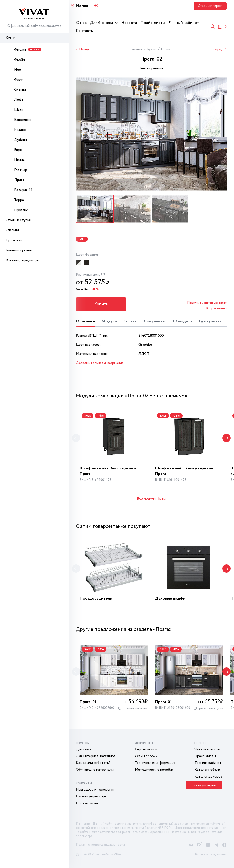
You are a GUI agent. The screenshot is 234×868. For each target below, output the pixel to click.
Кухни (11, 38)
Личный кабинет (184, 23)
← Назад (82, 49)
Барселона (23, 120)
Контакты (85, 31)
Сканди (20, 90)
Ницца (19, 160)
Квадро (20, 130)
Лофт (19, 100)
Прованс (21, 210)
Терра (19, 200)
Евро (18, 150)
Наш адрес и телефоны (95, 789)
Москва (82, 6)
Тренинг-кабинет (208, 763)
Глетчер (21, 170)
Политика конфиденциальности (100, 845)
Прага (19, 180)
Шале (19, 110)
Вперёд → (219, 49)
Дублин (20, 140)
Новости (129, 23)
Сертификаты (146, 749)
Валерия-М (23, 190)
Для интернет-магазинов (96, 756)
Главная (136, 49)
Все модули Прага (151, 498)
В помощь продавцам (23, 260)
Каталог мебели (207, 770)
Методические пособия (154, 770)
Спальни (12, 230)
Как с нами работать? (93, 763)
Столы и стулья (18, 220)
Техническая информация (155, 763)
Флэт (19, 80)
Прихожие (14, 240)
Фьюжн (28, 50)
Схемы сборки (146, 756)
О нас (81, 23)
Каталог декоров (208, 777)
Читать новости (207, 749)
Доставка (84, 749)
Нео (18, 70)
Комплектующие (19, 250)
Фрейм (20, 60)
